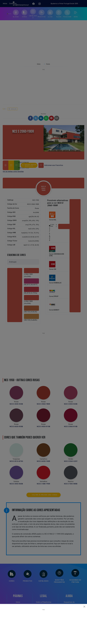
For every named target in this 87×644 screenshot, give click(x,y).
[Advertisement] (43, 625)
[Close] (84, 607)
